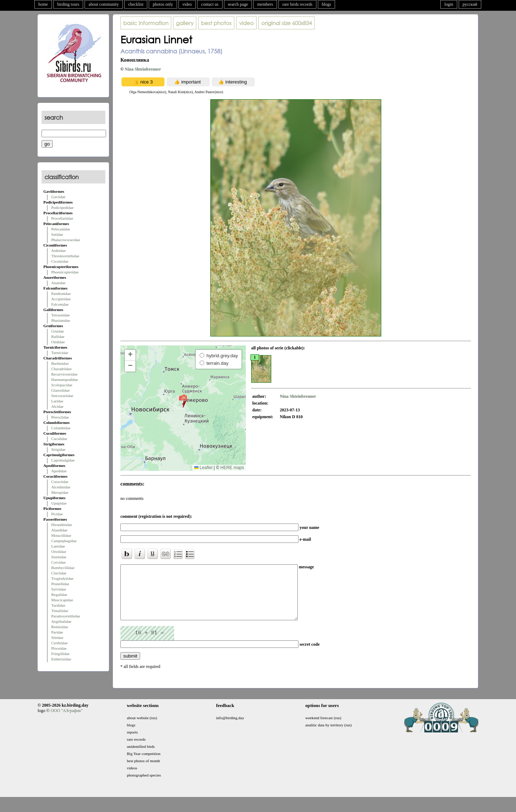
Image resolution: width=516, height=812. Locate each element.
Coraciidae (60, 482)
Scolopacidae (62, 385)
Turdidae (58, 605)
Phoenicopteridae (65, 272)
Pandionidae (61, 293)
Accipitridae (61, 299)
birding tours (68, 4)
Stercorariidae (62, 396)
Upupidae (59, 503)
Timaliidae (60, 611)
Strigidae (58, 449)
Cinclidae (59, 573)
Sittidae (57, 637)
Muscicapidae (62, 600)
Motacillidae (61, 535)
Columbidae (61, 428)
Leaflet (203, 468)
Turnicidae (60, 353)
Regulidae (59, 594)
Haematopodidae (65, 379)
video (187, 4)
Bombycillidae (63, 568)
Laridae (57, 401)
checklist (136, 4)
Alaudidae (59, 530)
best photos (216, 23)
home (43, 4)
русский (470, 4)
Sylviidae (59, 589)
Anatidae (58, 283)
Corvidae (58, 562)
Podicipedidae (62, 207)
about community (104, 4)
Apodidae (59, 471)
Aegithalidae (61, 621)
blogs (326, 4)
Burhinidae (60, 363)
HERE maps (232, 468)
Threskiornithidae (65, 256)
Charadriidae (61, 369)
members (265, 4)
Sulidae (57, 234)
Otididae (58, 342)
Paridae (57, 632)
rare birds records (297, 4)
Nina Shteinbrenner (143, 69)
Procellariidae (62, 218)
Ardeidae (58, 250)
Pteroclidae (60, 417)
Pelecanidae (61, 229)
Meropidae (60, 492)
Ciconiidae (60, 261)
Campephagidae (64, 541)
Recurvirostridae (64, 374)
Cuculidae (59, 439)
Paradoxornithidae (66, 616)
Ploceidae (59, 648)
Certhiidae (59, 643)
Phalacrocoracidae (66, 240)
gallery (185, 23)
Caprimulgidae (63, 460)
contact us (210, 4)
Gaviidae (58, 197)
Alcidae (57, 406)
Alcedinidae (61, 487)
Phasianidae (61, 320)
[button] (183, 401)
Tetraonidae (61, 315)
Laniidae (58, 546)
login (449, 4)
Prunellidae (60, 584)
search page (238, 4)
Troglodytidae (62, 578)
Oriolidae (59, 551)
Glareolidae (60, 390)
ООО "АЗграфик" (66, 721)
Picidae (57, 514)
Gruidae (58, 331)
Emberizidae (61, 659)
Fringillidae (60, 654)
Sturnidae (59, 557)
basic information (146, 23)
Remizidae (60, 627)
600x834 (286, 23)
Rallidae (58, 336)
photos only (163, 4)
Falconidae (60, 304)
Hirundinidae (62, 525)
